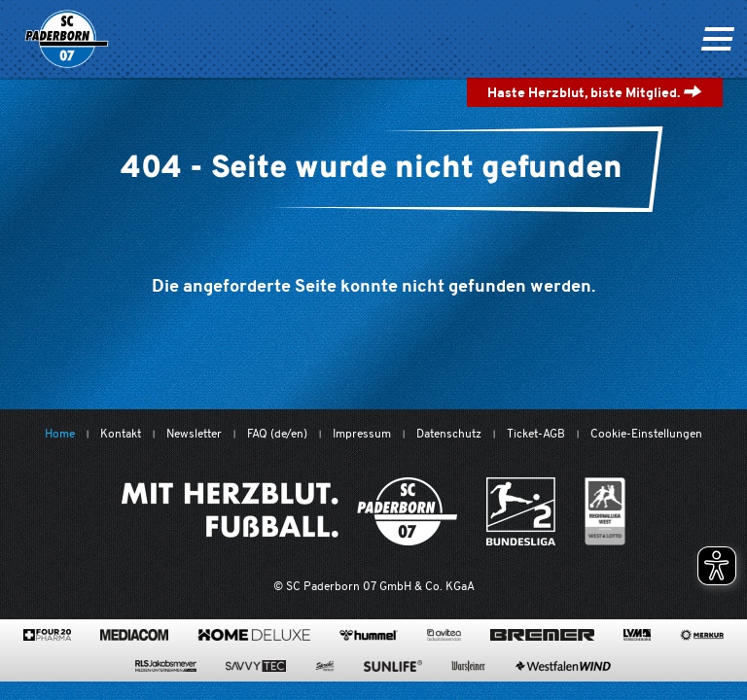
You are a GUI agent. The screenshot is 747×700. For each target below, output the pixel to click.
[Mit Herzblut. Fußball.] (289, 511)
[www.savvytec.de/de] (256, 666)
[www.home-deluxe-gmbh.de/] (254, 635)
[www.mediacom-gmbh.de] (135, 635)
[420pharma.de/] (47, 635)
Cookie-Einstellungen (646, 433)
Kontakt (121, 433)
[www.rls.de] (166, 666)
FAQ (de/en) (277, 433)
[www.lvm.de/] (637, 635)
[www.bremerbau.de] (542, 635)
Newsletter (194, 433)
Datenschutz (449, 433)
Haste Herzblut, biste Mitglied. (595, 92)
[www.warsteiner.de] (468, 666)
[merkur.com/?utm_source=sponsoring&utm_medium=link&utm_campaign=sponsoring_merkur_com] (702, 635)
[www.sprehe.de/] (324, 666)
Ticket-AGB (536, 433)
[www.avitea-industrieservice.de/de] (444, 635)
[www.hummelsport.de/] (368, 635)
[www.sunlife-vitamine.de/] (393, 666)
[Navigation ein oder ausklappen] (717, 39)
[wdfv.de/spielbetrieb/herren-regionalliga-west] (605, 511)
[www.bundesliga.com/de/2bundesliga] (521, 511)
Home (60, 433)
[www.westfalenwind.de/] (563, 666)
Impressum (362, 433)
